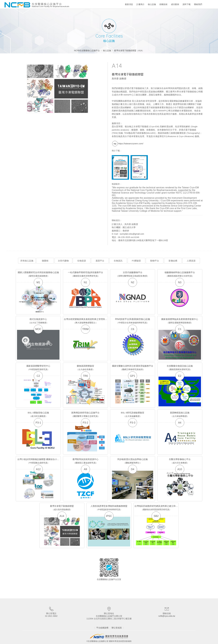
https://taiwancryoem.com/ (131, 144)
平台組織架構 (102, 628)
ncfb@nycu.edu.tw (167, 616)
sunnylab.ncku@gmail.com (132, 234)
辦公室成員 (117, 628)
